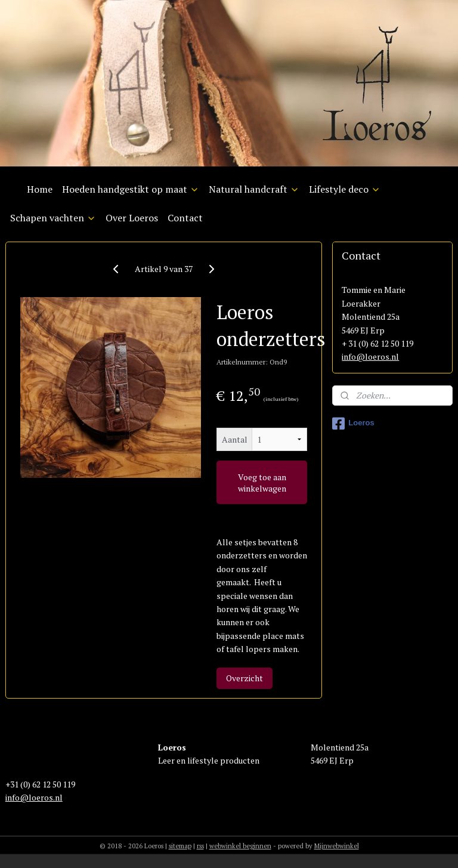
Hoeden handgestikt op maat (131, 189)
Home (40, 189)
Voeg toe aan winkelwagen (262, 483)
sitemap (180, 846)
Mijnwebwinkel (337, 846)
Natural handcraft (254, 189)
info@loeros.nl (370, 356)
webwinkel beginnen (240, 846)
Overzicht (245, 679)
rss (200, 846)
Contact (185, 218)
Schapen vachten (53, 218)
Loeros (353, 424)
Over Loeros (132, 218)
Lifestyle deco (345, 189)
